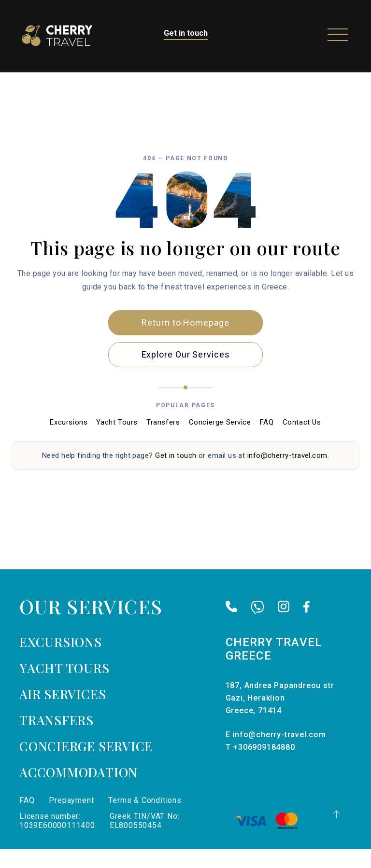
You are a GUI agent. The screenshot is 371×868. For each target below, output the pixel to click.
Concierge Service (220, 441)
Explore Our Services (186, 373)
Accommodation (78, 791)
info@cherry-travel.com (287, 474)
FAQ (267, 441)
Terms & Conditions (145, 819)
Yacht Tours (117, 441)
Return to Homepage (185, 341)
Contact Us (302, 441)
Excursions (69, 441)
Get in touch (186, 33)
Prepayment (71, 819)
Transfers (163, 441)
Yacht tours (64, 687)
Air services (63, 713)
